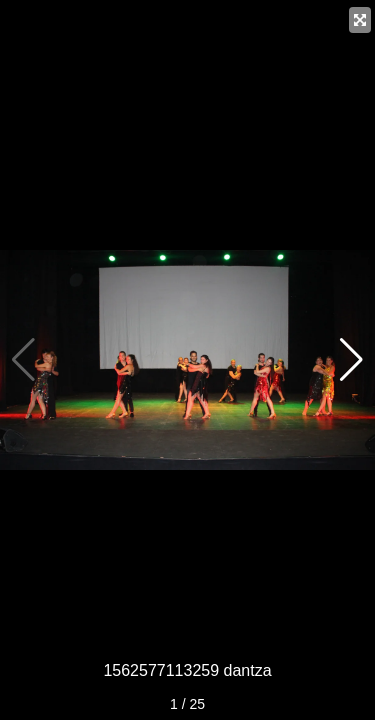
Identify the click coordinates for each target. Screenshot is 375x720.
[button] (351, 360)
